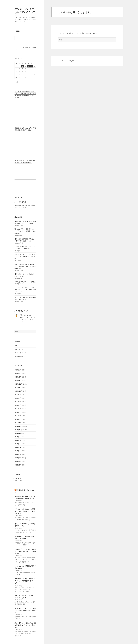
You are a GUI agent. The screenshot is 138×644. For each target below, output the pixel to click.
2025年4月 (18, 412)
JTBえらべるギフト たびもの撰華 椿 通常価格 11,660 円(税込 (25, 161)
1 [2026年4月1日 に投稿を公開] (22, 66)
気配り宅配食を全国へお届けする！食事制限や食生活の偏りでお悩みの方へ (25, 266)
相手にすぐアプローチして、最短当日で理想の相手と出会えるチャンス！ (25, 610)
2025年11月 (18, 388)
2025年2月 (18, 419)
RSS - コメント (19, 481)
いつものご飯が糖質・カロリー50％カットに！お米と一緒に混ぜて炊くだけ (25, 290)
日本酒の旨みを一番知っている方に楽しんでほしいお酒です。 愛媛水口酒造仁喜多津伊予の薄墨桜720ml (25, 95)
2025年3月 (18, 416)
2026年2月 (18, 377)
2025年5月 (18, 409)
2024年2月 (18, 461)
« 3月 (16, 82)
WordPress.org (20, 356)
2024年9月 (18, 437)
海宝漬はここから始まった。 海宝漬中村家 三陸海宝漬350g (25, 129)
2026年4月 (18, 370)
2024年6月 (18, 447)
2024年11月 (18, 430)
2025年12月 (18, 384)
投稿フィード (19, 349)
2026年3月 (18, 373)
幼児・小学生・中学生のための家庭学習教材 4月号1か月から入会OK (25, 625)
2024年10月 (18, 433)
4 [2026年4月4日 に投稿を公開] (32, 66)
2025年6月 (18, 405)
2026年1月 (18, 381)
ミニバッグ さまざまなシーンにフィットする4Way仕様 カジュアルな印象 (25, 551)
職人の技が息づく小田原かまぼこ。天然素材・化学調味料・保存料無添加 (25, 231)
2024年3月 (18, 458)
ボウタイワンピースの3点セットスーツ (25, 11)
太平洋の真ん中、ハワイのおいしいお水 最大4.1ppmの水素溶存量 (25, 256)
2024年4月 (18, 454)
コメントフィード (20, 353)
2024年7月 (18, 444)
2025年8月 (18, 398)
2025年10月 (18, 391)
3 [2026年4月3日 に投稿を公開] (29, 66)
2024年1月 (18, 465)
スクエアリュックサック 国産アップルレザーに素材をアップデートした (25, 581)
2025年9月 (18, 395)
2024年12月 (18, 426)
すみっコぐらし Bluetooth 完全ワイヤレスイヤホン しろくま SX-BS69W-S (25, 511)
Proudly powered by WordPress (69, 61)
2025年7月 (18, 402)
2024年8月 (18, 440)
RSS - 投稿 (18, 479)
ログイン (17, 346)
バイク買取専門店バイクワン (24, 202)
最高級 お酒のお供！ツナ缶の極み (25, 282)
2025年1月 (18, 423)
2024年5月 (18, 451)
